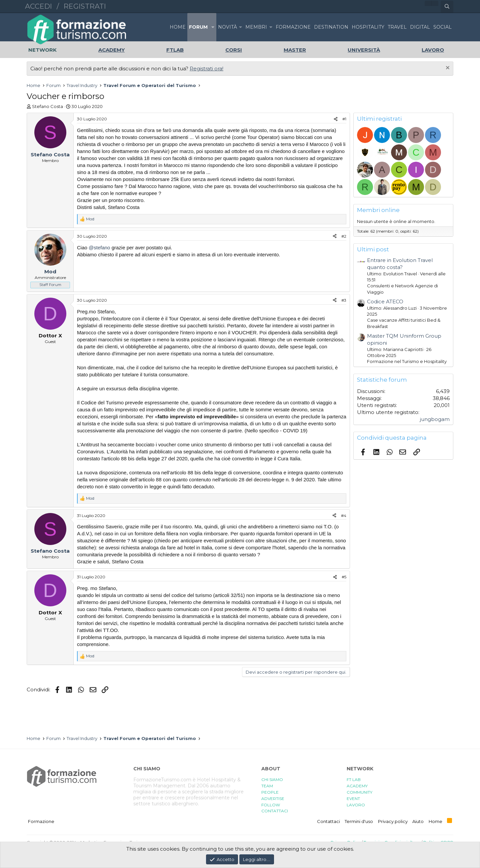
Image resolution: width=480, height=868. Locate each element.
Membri (256, 27)
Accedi (38, 6)
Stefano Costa (47, 106)
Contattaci (328, 821)
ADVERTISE (273, 798)
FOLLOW (271, 805)
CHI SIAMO (272, 779)
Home (178, 27)
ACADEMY (357, 786)
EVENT (353, 798)
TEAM (267, 786)
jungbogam (435, 419)
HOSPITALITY (368, 27)
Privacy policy (393, 821)
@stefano (99, 247)
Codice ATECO (385, 301)
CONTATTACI (275, 811)
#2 (344, 236)
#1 (344, 119)
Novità (227, 27)
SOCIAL (442, 27)
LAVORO (356, 805)
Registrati (85, 6)
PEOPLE (270, 792)
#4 (344, 515)
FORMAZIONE (293, 27)
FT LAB (354, 779)
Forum (198, 27)
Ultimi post (373, 249)
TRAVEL (397, 27)
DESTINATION (331, 27)
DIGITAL (420, 27)
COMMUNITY (359, 792)
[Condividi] (336, 119)
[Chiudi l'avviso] (447, 68)
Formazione (41, 821)
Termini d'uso (359, 821)
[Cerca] (447, 7)
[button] (213, 27)
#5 (344, 577)
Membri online (378, 210)
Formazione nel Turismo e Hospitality (407, 361)
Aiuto (418, 821)
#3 (344, 300)
